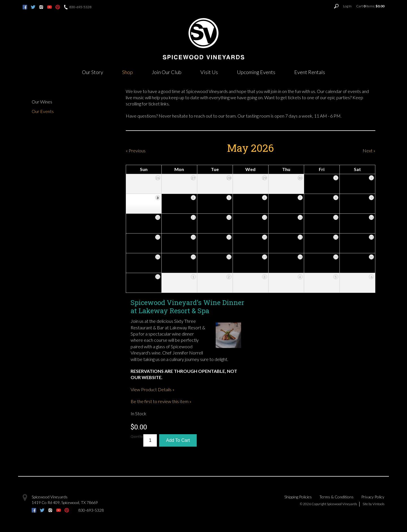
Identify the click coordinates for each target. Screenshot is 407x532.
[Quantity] (150, 441)
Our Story (93, 72)
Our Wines (42, 102)
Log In (347, 6)
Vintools (378, 504)
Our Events (43, 111)
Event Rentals (310, 72)
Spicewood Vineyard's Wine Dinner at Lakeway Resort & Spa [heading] (187, 307)
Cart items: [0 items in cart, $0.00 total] (370, 6)
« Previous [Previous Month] (136, 151)
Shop (127, 72)
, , (65, 502)
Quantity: (137, 436)
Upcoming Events (256, 72)
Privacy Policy (373, 497)
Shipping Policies (298, 497)
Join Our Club (167, 72)
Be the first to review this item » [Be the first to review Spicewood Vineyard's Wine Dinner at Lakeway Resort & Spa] (161, 401)
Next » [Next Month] (369, 151)
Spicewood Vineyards (50, 497)
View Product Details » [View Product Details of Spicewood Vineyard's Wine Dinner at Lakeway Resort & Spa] (152, 389)
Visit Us (209, 72)
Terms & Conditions (336, 497)
